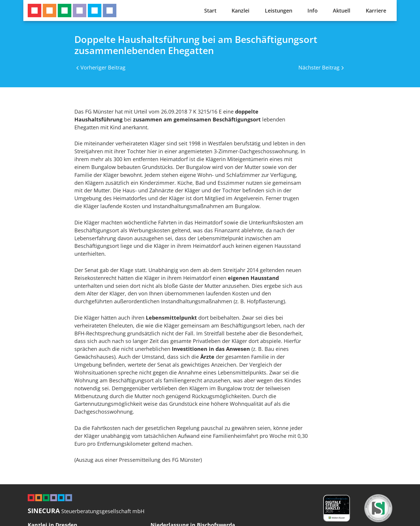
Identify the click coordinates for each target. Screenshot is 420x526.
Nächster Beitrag (319, 67)
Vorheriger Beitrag (103, 67)
